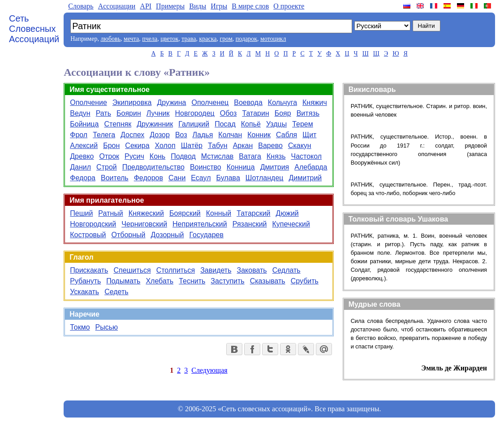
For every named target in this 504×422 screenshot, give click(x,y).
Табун (218, 146)
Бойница (84, 124)
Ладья (203, 135)
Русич (134, 156)
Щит (309, 135)
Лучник (158, 113)
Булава (228, 178)
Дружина (171, 102)
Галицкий (194, 124)
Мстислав (218, 156)
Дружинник (155, 124)
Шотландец (265, 178)
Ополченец (210, 102)
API (146, 6)
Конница (241, 167)
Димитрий (305, 178)
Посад (225, 124)
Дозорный (168, 235)
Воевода (248, 102)
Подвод (183, 156)
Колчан (230, 135)
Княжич (315, 102)
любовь (110, 39)
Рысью (107, 327)
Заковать (252, 270)
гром (226, 39)
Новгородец (195, 113)
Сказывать (268, 281)
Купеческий (291, 224)
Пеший (81, 213)
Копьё (251, 124)
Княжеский (146, 213)
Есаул (201, 178)
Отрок (109, 156)
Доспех (132, 135)
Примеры (170, 6)
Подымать (123, 281)
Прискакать (89, 270)
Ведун (80, 113)
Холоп (165, 146)
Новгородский (93, 224)
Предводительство (153, 167)
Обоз (228, 113)
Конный (219, 213)
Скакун (300, 146)
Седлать (286, 270)
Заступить (227, 281)
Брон (111, 146)
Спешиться (132, 270)
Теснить (192, 281)
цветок (169, 39)
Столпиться (176, 270)
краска (208, 39)
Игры (219, 6)
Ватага (250, 156)
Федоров (149, 178)
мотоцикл (273, 39)
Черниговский (144, 224)
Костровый (88, 235)
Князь (276, 156)
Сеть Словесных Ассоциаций (34, 29)
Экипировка (132, 102)
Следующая (209, 370)
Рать (103, 113)
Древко (82, 156)
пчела (150, 39)
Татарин (255, 113)
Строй (107, 167)
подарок (246, 39)
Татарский (253, 213)
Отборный (129, 235)
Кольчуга (282, 102)
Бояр (283, 113)
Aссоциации (117, 6)
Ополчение (88, 102)
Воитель (115, 178)
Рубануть (85, 281)
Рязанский (250, 224)
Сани (177, 178)
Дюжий (287, 213)
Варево (270, 146)
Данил (80, 167)
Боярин (129, 113)
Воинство (206, 167)
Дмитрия (275, 167)
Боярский (185, 213)
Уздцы (276, 124)
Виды (198, 6)
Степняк (118, 124)
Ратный (110, 213)
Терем (303, 124)
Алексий (84, 146)
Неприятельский (200, 224)
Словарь (81, 6)
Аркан (243, 146)
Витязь (308, 113)
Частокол (306, 156)
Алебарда (311, 167)
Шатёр (192, 146)
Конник (259, 135)
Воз (181, 135)
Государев (207, 235)
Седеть (116, 292)
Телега (104, 135)
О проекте (289, 6)
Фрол (79, 135)
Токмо (80, 327)
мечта (131, 39)
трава (189, 39)
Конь (157, 156)
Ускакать (84, 292)
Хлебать (159, 281)
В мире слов (250, 6)
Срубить (305, 281)
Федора (83, 178)
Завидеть (216, 270)
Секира (137, 146)
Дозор (160, 135)
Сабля (286, 135)
